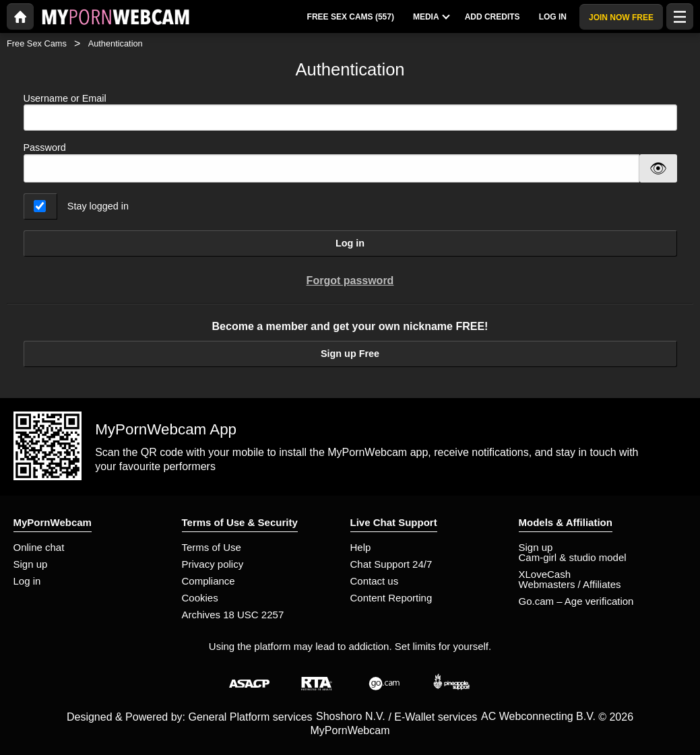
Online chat (39, 547)
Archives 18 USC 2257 (233, 615)
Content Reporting (391, 598)
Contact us (375, 581)
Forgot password (350, 281)
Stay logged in (98, 206)
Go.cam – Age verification (576, 601)
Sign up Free (350, 354)
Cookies (200, 598)
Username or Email (350, 112)
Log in (350, 243)
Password (45, 147)
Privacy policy (213, 564)
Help (361, 547)
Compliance (209, 581)
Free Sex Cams (37, 43)
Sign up (31, 564)
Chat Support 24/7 (391, 564)
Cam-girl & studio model (573, 557)
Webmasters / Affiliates (570, 584)
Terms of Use (212, 547)
